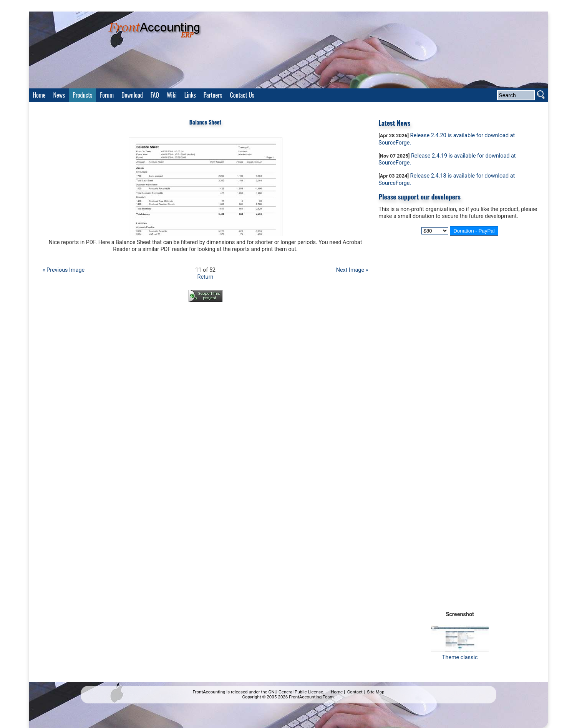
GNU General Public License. (297, 692)
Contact (355, 692)
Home (337, 692)
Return (206, 277)
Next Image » (352, 270)
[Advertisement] (206, 329)
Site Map (376, 692)
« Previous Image (64, 270)
